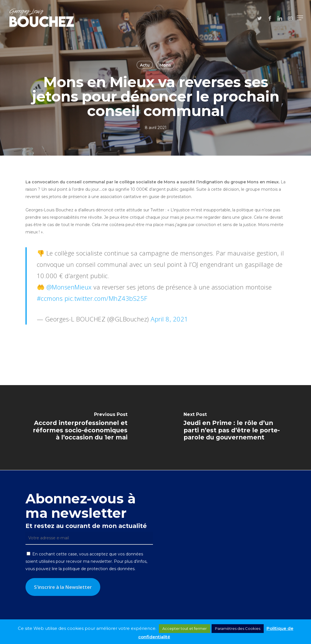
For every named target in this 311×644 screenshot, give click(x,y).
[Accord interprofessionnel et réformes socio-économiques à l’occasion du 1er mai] (78, 428)
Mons (165, 65)
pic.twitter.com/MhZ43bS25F (106, 298)
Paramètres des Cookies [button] (238, 628)
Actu (145, 65)
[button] (300, 18)
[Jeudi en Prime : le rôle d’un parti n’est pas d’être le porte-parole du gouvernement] (233, 428)
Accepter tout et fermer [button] (185, 628)
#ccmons (50, 298)
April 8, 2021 (170, 319)
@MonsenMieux (69, 287)
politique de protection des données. (99, 569)
